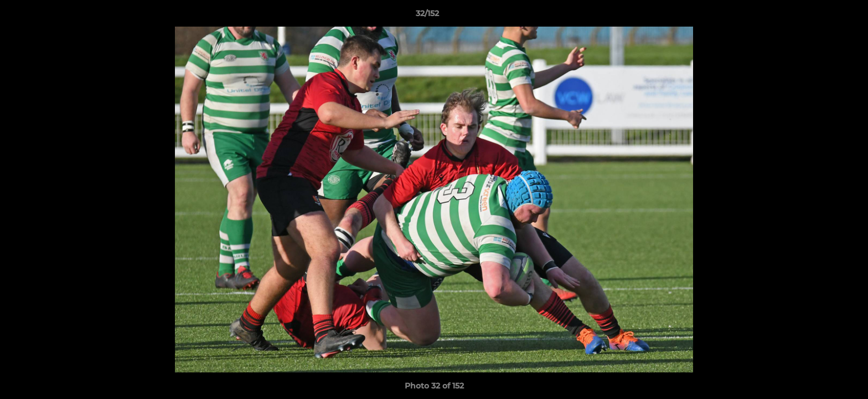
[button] (821, 16)
